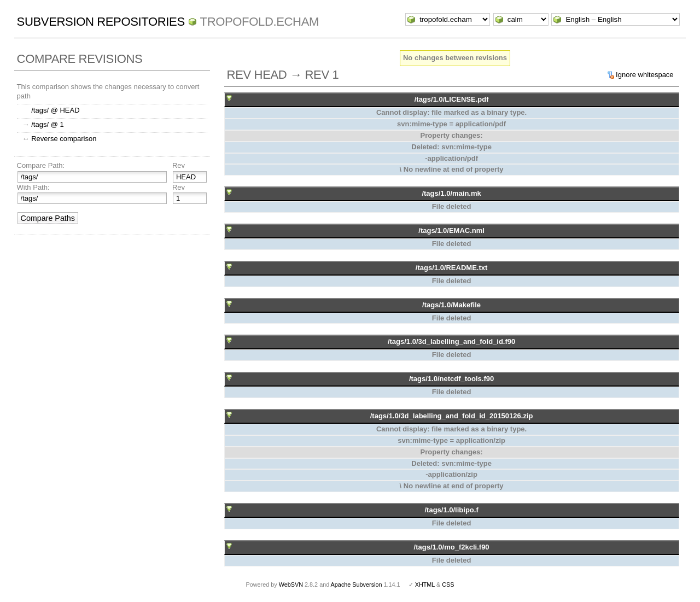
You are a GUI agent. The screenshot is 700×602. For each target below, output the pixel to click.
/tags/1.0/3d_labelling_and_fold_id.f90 (451, 341)
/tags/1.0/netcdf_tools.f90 (451, 379)
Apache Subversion (357, 585)
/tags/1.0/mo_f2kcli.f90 (452, 547)
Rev (179, 165)
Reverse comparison (64, 139)
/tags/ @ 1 (47, 124)
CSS (448, 585)
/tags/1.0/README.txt (451, 268)
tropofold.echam (259, 22)
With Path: (33, 187)
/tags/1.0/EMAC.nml (451, 230)
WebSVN (291, 585)
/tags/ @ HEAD (55, 110)
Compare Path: (41, 165)
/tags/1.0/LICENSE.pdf (452, 99)
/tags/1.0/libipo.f (451, 510)
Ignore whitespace (645, 75)
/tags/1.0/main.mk (451, 193)
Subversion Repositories (101, 22)
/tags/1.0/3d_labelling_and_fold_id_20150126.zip (452, 416)
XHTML (425, 585)
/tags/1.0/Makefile (451, 305)
